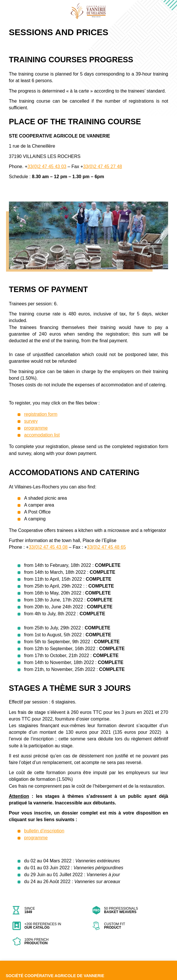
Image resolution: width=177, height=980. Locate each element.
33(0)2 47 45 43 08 (48, 547)
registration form (41, 414)
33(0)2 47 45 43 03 (47, 167)
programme (36, 428)
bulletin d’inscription (44, 831)
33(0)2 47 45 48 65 (106, 547)
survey (31, 421)
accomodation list (42, 435)
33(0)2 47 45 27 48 (103, 167)
